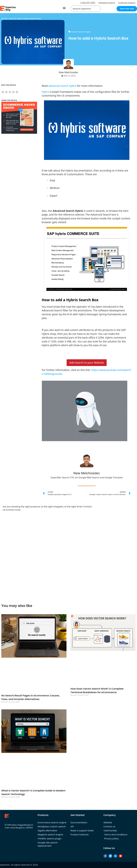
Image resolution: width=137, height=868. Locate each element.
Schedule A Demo (107, 3)
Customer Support (127, 3)
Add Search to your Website (87, 363)
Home (4, 19)
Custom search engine (81, 32)
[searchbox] (83, 9)
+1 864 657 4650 (87, 3)
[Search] (98, 9)
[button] (64, 8)
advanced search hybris (62, 86)
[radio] (3, 92)
